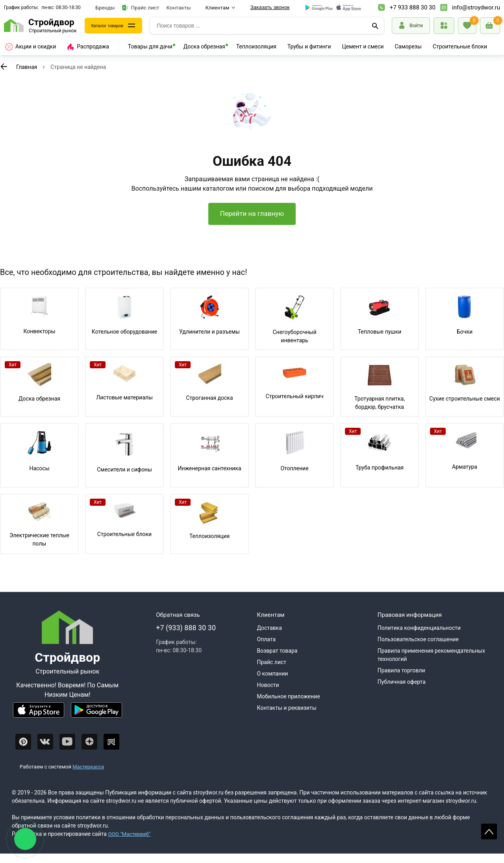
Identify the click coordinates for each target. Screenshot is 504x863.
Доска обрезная (204, 46)
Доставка (270, 637)
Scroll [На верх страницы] (489, 831)
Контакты (179, 7)
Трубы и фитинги (309, 46)
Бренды (105, 7)
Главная (27, 67)
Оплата (267, 649)
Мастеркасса (88, 776)
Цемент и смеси (363, 46)
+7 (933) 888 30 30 (186, 637)
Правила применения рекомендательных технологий (431, 664)
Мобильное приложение (289, 706)
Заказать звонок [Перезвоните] (270, 7)
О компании (273, 683)
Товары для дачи (150, 46)
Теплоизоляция (256, 46)
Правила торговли (401, 680)
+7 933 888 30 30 (413, 7)
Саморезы (408, 46)
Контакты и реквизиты (287, 717)
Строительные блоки (460, 46)
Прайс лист (141, 8)
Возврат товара (277, 660)
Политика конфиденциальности (419, 637)
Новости (268, 694)
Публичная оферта (402, 691)
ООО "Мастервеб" (130, 843)
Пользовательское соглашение (418, 649)
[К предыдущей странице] (4, 67)
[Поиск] (375, 26)
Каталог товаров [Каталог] (112, 26)
